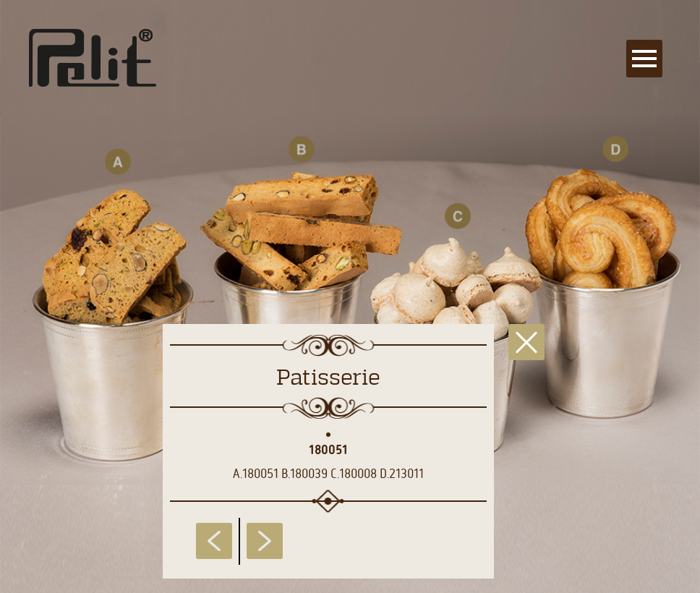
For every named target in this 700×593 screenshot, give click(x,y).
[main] (350, 296)
